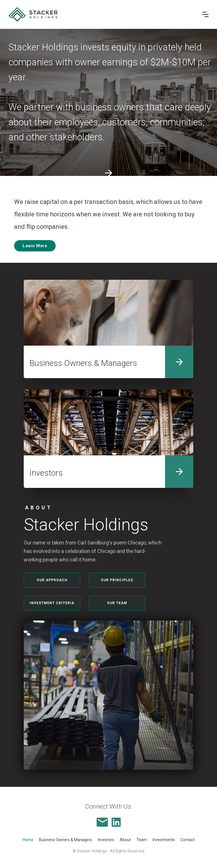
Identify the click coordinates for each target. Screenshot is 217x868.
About (125, 840)
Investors (106, 840)
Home (28, 840)
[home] (101, 14)
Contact (188, 840)
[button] (205, 14)
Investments (164, 840)
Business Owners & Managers (66, 840)
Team (142, 840)
